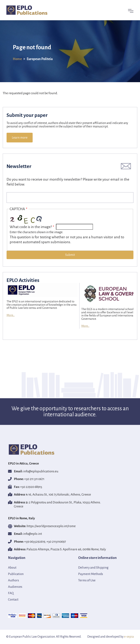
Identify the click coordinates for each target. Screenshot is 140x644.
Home (17, 59)
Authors (13, 580)
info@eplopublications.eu (41, 471)
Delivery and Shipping (93, 568)
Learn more (20, 138)
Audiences (15, 587)
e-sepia (129, 637)
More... (11, 315)
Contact (13, 600)
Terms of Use (87, 580)
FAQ (11, 593)
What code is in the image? (31, 227)
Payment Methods (91, 574)
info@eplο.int (33, 534)
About (12, 568)
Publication (16, 574)
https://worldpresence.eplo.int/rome (51, 526)
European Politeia (40, 59)
